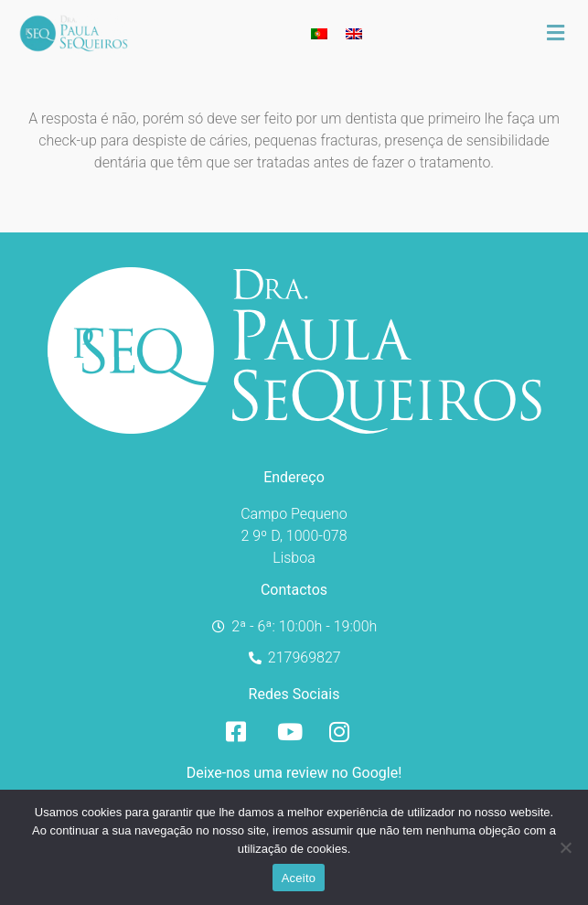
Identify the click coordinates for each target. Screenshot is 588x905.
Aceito (299, 878)
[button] (565, 33)
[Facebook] (242, 732)
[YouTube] (294, 732)
